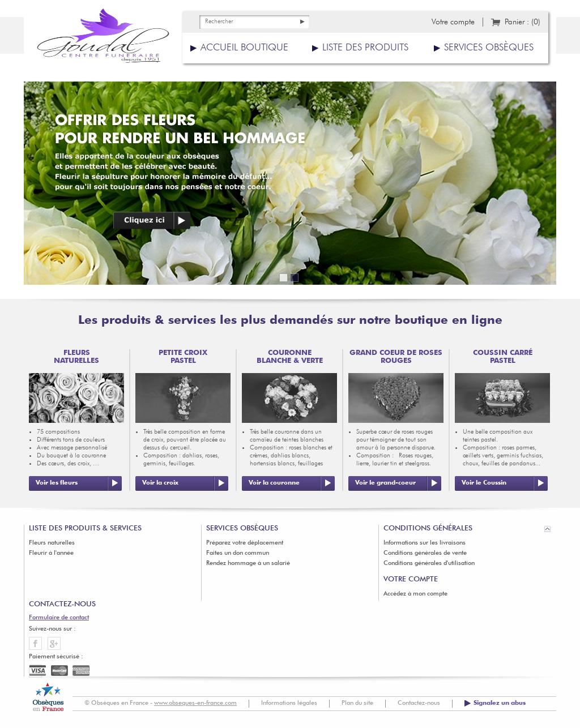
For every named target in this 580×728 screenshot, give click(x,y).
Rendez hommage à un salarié (248, 564)
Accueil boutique (244, 48)
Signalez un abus (500, 703)
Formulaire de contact (59, 618)
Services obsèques (489, 48)
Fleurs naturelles (52, 543)
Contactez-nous (419, 703)
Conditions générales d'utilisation (429, 564)
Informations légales (289, 703)
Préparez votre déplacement (245, 543)
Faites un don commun (238, 553)
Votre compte (453, 22)
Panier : (523, 22)
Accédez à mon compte (415, 594)
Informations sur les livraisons (425, 543)
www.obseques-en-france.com (195, 703)
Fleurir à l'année (51, 553)
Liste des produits (365, 48)
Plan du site (357, 703)
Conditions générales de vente (425, 553)
